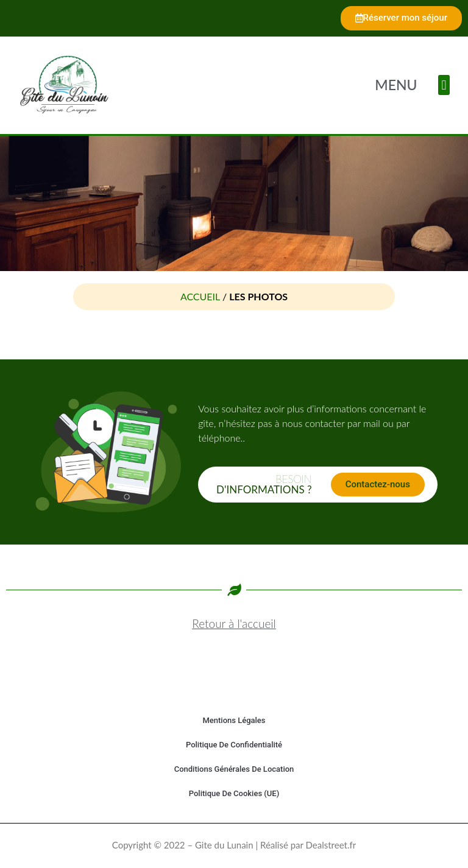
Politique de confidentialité (234, 745)
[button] (444, 85)
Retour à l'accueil (234, 623)
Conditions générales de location (234, 769)
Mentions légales (234, 720)
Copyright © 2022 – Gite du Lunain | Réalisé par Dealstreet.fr (234, 845)
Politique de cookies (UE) (234, 793)
